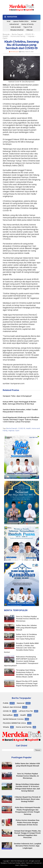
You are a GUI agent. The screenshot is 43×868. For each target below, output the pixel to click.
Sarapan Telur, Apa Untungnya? (17, 396)
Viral (9, 21)
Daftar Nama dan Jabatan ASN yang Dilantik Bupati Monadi (26, 628)
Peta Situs (24, 865)
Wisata (6, 727)
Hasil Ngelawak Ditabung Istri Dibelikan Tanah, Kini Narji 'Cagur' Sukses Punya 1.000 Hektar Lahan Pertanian (21, 420)
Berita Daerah (12, 428)
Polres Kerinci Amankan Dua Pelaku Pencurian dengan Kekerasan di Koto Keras (28, 822)
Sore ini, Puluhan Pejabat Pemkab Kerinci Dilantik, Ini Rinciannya (27, 619)
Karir (17, 865)
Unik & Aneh (16, 27)
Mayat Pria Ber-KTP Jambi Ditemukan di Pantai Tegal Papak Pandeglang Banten (27, 683)
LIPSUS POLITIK (26, 711)
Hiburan (30, 30)
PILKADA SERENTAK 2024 (14, 723)
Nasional (21, 703)
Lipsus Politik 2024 (21, 21)
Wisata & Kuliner (17, 30)
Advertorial (14, 24)
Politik (6, 703)
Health (28, 428)
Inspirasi (11, 431)
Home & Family (28, 24)
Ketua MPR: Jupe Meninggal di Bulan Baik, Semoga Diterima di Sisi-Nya (19, 403)
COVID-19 (21, 428)
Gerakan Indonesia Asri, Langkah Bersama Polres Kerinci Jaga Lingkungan (27, 846)
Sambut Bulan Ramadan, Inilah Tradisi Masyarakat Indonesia (20, 411)
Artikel (34, 21)
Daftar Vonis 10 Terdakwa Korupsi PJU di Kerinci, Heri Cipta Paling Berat (26, 637)
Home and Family (24, 727)
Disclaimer (38, 863)
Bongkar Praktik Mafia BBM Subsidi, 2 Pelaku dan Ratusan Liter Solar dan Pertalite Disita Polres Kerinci (21, 648)
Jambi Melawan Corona (13, 719)
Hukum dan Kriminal (12, 707)
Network (29, 863)
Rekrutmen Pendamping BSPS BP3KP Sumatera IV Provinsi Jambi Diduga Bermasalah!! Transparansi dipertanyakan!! (21, 661)
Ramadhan (8, 715)
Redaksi (4, 863)
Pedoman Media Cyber (16, 863)
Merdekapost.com (21, 861)
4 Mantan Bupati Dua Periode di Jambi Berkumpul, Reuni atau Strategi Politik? (27, 799)
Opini (17, 431)
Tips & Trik (28, 27)
